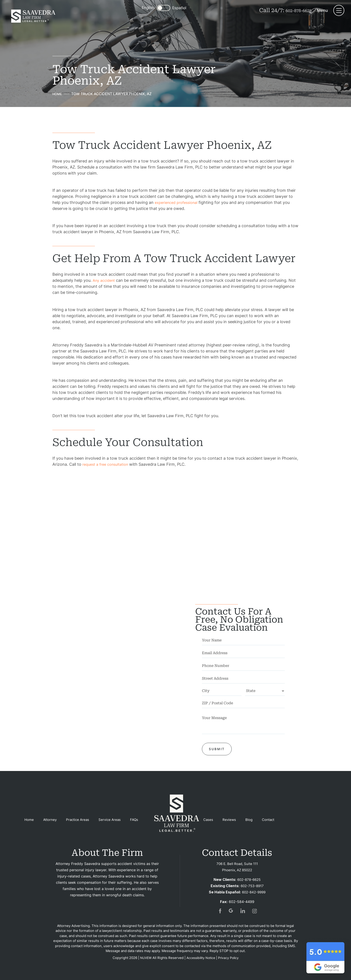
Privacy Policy (230, 958)
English (144, 8)
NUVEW (144, 958)
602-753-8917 (252, 886)
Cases (213, 820)
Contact (275, 820)
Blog (255, 820)
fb (220, 911)
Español (175, 8)
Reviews (235, 820)
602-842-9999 (254, 892)
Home (29, 820)
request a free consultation (108, 464)
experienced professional (179, 202)
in (243, 911)
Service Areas (113, 820)
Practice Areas (80, 820)
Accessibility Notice (200, 958)
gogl (231, 911)
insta (255, 911)
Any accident (105, 280)
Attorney (51, 820)
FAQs (139, 820)
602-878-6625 (295, 10)
